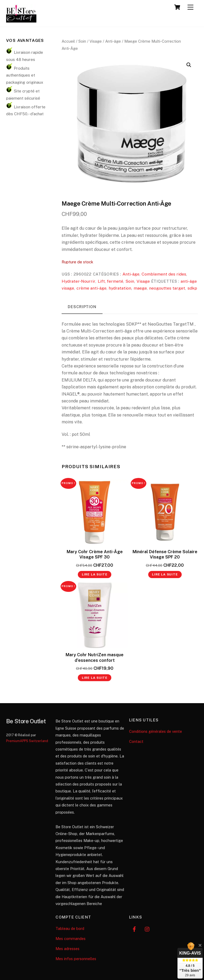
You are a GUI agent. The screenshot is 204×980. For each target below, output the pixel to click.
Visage (96, 41)
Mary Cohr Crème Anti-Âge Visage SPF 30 (95, 555)
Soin (82, 41)
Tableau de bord (70, 928)
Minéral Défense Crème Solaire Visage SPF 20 (165, 555)
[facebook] (134, 928)
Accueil (68, 41)
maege (140, 288)
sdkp (192, 288)
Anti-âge (113, 41)
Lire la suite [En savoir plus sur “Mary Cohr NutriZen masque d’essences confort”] (95, 678)
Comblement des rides (164, 274)
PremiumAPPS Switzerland (27, 741)
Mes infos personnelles (76, 959)
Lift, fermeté (110, 281)
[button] (189, 65)
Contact (136, 741)
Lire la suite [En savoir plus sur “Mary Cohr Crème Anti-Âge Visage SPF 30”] (95, 574)
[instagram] (147, 928)
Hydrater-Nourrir (78, 281)
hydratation (120, 288)
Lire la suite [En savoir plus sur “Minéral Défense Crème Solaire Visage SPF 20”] (165, 574)
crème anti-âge (92, 288)
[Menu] (190, 7)
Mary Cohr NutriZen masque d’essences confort (95, 658)
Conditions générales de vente (156, 731)
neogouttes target (167, 288)
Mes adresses (67, 949)
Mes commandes (71, 939)
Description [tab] (82, 307)
